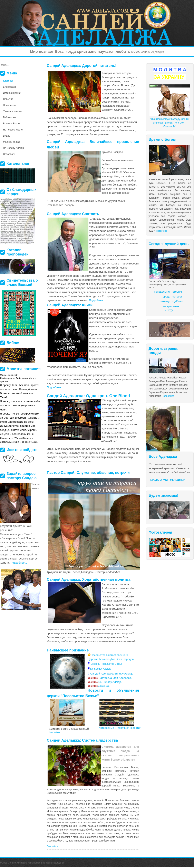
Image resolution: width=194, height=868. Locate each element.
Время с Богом (11, 124)
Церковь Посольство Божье (107, 664)
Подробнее (162, 231)
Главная (8, 81)
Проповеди (9, 105)
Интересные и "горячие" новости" (120, 728)
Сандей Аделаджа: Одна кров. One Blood (88, 396)
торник (178, 292)
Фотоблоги (9, 154)
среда (166, 297)
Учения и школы (12, 111)
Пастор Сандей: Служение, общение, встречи (88, 473)
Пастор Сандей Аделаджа (110, 678)
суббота (178, 301)
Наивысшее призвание (68, 650)
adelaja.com (99, 686)
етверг (178, 297)
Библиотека (10, 117)
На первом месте (13, 130)
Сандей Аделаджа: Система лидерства (82, 740)
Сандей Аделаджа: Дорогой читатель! (82, 66)
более (104, 815)
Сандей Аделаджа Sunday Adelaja (110, 674)
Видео (7, 136)
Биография (9, 87)
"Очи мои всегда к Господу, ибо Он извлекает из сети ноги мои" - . (170, 123)
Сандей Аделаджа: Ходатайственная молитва (89, 579)
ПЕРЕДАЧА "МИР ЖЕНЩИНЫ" (167, 480)
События (8, 99)
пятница (165, 301)
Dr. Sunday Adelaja (100, 669)
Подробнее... (97, 300)
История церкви (12, 93)
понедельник (162, 292)
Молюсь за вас (12, 142)
